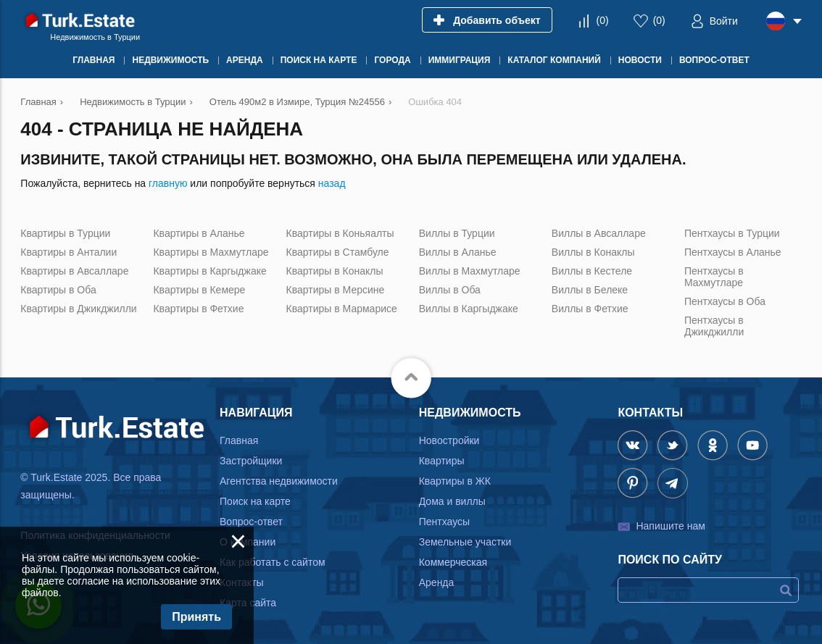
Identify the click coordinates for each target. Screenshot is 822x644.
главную (168, 183)
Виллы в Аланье (458, 252)
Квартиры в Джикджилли (78, 309)
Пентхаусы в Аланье (733, 252)
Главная (239, 440)
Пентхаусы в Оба (725, 301)
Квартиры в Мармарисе (342, 309)
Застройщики (251, 461)
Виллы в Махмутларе (470, 271)
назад (332, 183)
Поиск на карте (255, 501)
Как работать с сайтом (273, 562)
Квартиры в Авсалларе (74, 271)
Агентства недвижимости (279, 481)
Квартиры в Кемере (199, 290)
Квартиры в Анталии (68, 252)
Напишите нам (670, 526)
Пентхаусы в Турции (732, 233)
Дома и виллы (452, 501)
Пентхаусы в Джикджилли (714, 326)
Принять (196, 617)
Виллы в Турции (457, 233)
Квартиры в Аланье (199, 233)
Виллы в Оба (450, 290)
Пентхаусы (444, 522)
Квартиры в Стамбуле (338, 252)
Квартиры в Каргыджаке (209, 271)
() (603, 20)
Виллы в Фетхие (590, 309)
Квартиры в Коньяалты (340, 233)
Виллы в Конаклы (593, 252)
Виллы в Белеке (590, 290)
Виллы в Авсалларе (599, 233)
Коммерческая (453, 562)
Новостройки (449, 440)
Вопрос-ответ (251, 522)
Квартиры (442, 461)
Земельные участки (465, 542)
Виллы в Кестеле (592, 271)
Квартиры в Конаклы (335, 271)
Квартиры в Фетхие (198, 309)
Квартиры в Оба (58, 290)
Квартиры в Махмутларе (211, 252)
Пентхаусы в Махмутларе (714, 277)
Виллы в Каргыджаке (469, 309)
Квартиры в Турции (65, 233)
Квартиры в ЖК (455, 481)
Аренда (437, 582)
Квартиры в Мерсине (336, 290)
